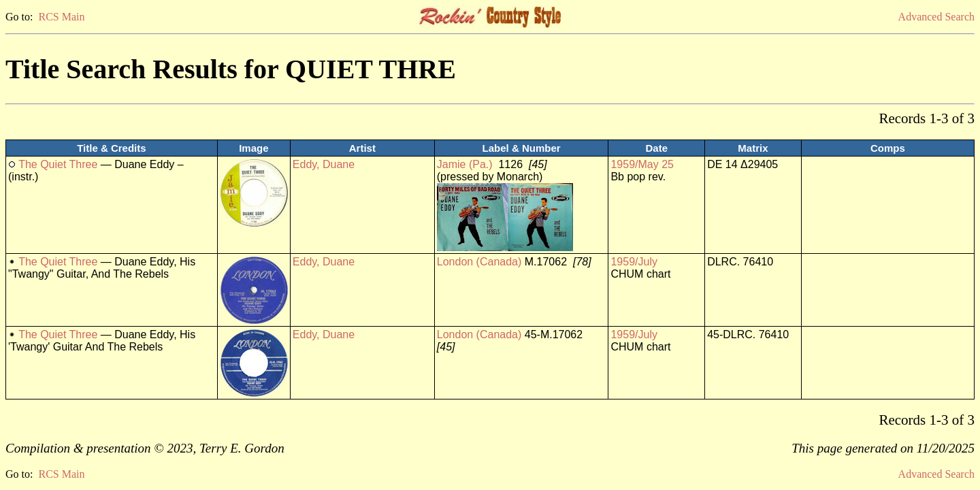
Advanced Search (936, 17)
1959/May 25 (642, 164)
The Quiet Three (58, 164)
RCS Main (61, 17)
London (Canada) (479, 262)
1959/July (634, 262)
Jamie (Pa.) (465, 164)
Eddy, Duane (324, 164)
